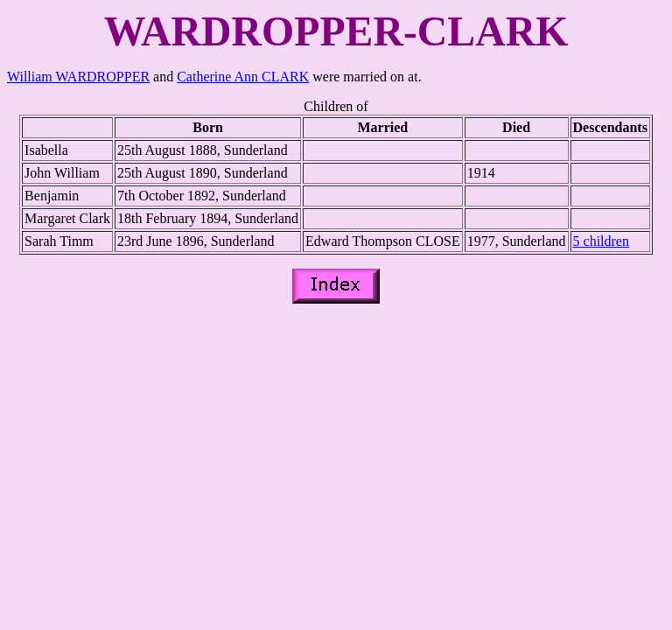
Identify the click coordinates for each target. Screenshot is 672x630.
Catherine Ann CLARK (243, 77)
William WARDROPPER (78, 77)
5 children (601, 241)
